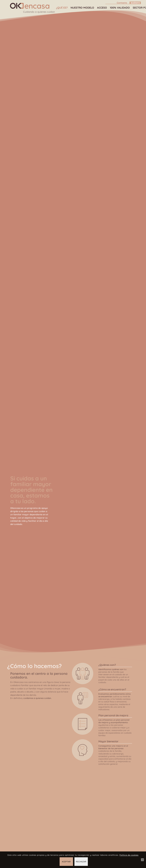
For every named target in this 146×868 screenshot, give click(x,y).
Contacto (122, 3)
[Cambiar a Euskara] (135, 3)
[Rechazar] (142, 860)
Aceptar (66, 862)
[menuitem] (117, 3)
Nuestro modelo (82, 8)
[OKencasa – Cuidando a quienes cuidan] (29, 6)
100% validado (119, 8)
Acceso (101, 8)
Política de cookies (129, 855)
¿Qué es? (61, 8)
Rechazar (81, 862)
